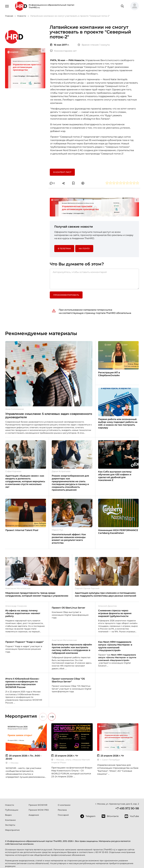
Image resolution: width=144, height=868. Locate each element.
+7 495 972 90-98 (127, 808)
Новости (10, 805)
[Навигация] (7, 6)
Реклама (62, 810)
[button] (133, 6)
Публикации (12, 810)
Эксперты (10, 825)
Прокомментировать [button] (66, 295)
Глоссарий (63, 815)
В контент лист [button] (62, 172)
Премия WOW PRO (39, 810)
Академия (34, 815)
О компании (64, 805)
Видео (8, 815)
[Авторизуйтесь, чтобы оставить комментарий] (94, 279)
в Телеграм (64, 249)
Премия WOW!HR (38, 805)
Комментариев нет (63, 51)
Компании (10, 820)
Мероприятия (12, 830)
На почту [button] (84, 249)
